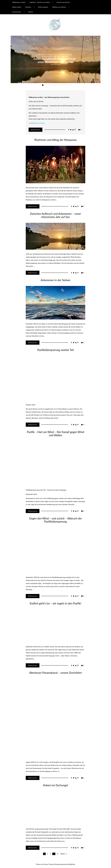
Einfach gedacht (43, 7)
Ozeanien (55, 57)
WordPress (72, 864)
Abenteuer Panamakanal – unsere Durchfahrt (55, 673)
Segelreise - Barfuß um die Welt (60, 58)
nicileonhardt (57, 64)
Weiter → (64, 854)
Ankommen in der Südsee (55, 280)
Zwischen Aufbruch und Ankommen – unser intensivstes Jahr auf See (55, 215)
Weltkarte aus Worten (59, 7)
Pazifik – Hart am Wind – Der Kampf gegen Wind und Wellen (56, 434)
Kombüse (28, 7)
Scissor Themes (49, 864)
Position (31, 12)
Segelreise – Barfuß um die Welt (40, 2)
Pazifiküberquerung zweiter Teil (55, 350)
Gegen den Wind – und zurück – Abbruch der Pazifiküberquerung (55, 520)
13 (58, 854)
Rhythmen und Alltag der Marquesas (55, 61)
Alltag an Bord (17, 7)
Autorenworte (17, 12)
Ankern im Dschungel (55, 785)
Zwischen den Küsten (63, 2)
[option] (55, 59)
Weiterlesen (35, 130)
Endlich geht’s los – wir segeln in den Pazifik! (56, 603)
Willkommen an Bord (19, 2)
